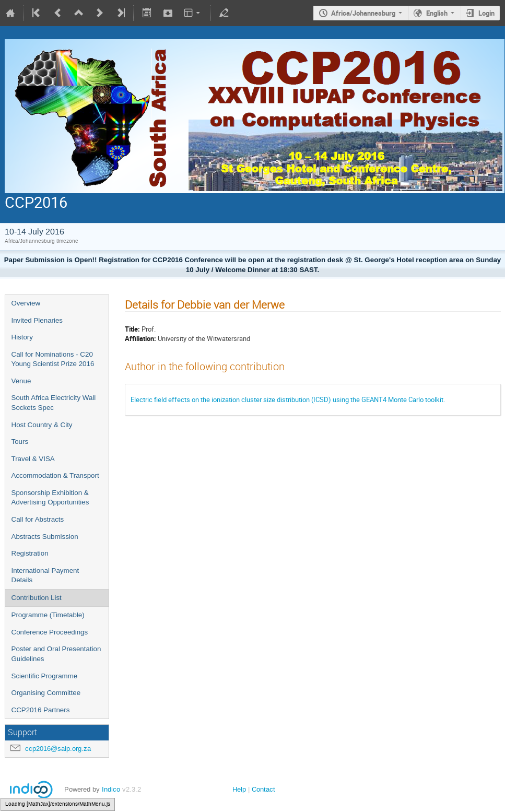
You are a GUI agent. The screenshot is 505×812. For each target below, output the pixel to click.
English (437, 13)
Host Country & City (42, 425)
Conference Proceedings (50, 632)
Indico (111, 789)
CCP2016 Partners (41, 710)
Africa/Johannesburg (363, 13)
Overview (26, 303)
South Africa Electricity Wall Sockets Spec (54, 403)
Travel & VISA (33, 459)
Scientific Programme (45, 676)
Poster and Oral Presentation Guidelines (56, 654)
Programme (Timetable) (48, 615)
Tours (20, 442)
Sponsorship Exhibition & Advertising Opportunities (50, 498)
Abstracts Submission (45, 537)
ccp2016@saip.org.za (58, 749)
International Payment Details (45, 575)
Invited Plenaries (37, 320)
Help (239, 789)
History (22, 337)
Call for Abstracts (38, 519)
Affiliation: (140, 338)
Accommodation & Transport (55, 475)
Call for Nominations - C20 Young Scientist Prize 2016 (53, 359)
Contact (263, 789)
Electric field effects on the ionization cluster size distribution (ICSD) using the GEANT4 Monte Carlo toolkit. (288, 399)
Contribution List (37, 598)
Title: (132, 329)
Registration (30, 553)
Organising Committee (46, 693)
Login (486, 13)
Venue (21, 381)
